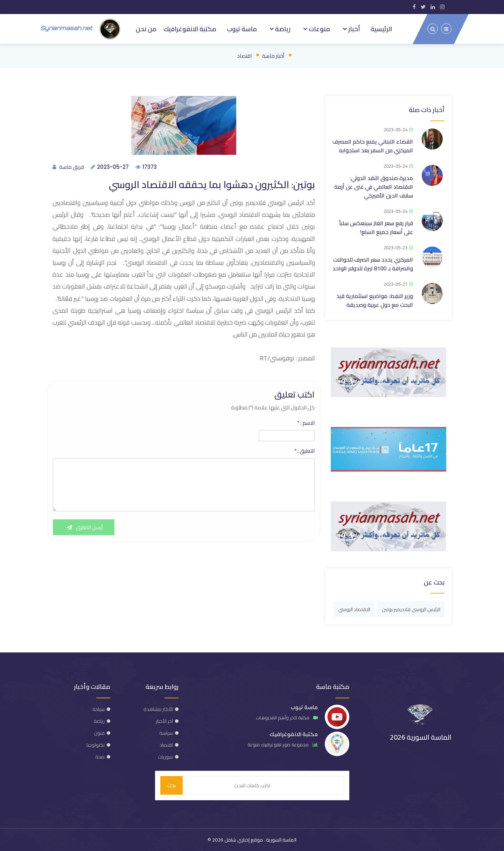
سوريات (165, 757)
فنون (99, 733)
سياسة (166, 733)
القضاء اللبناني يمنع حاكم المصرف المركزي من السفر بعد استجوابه (373, 146)
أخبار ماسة (273, 56)
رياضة (282, 29)
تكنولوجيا (96, 745)
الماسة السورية (281, 840)
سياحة (99, 709)
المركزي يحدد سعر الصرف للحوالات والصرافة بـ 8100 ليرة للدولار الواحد (373, 264)
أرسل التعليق (84, 527)
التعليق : (304, 451)
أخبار (353, 29)
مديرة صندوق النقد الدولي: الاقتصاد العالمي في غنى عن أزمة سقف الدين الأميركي (374, 187)
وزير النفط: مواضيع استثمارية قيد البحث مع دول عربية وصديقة (375, 300)
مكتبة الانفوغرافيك (190, 29)
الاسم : (306, 423)
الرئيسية (381, 29)
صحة (100, 757)
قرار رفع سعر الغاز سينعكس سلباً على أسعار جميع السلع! (376, 227)
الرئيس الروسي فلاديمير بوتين (411, 609)
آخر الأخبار (164, 721)
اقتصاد (244, 56)
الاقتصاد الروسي (354, 609)
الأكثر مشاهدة (158, 709)
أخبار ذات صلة (427, 110)
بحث (171, 785)
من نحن (146, 29)
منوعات (319, 29)
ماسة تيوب (242, 29)
